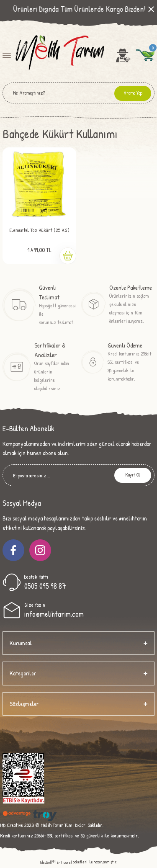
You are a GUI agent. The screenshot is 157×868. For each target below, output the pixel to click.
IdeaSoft (47, 862)
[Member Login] (124, 55)
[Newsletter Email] (78, 475)
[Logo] (59, 55)
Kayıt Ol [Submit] (133, 475)
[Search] (78, 93)
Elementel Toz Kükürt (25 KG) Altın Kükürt (39, 232)
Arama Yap (133, 93)
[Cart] (145, 55)
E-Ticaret (64, 862)
